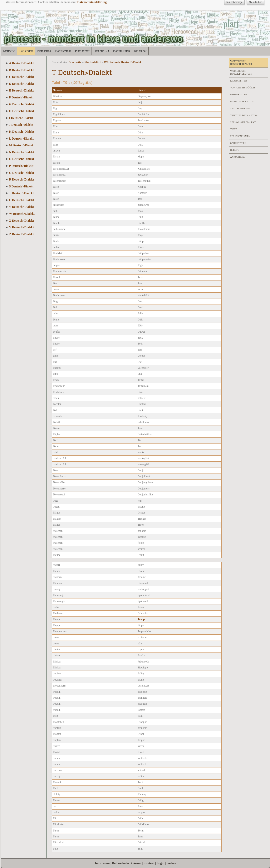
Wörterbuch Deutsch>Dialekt (123, 62)
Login (160, 863)
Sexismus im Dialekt (243, 122)
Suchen (171, 863)
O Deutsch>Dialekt (22, 159)
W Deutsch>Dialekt (22, 214)
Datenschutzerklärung (127, 863)
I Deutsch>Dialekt (21, 118)
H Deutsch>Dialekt (22, 111)
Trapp (141, 619)
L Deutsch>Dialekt (21, 139)
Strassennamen (240, 136)
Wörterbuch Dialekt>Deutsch (241, 72)
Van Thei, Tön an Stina (244, 115)
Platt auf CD (101, 51)
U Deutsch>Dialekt (22, 200)
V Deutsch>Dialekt (21, 207)
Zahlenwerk (238, 143)
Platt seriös (44, 51)
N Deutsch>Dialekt (22, 152)
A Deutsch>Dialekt (21, 63)
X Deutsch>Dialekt (22, 221)
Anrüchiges (238, 157)
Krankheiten (238, 81)
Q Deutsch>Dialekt (22, 173)
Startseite (9, 51)
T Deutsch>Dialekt (21, 193)
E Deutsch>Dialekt (21, 90)
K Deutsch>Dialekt (22, 132)
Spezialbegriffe (240, 108)
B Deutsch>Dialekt (21, 70)
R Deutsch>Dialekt (22, 179)
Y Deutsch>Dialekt (21, 227)
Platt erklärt (26, 51)
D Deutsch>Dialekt (22, 84)
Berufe (235, 150)
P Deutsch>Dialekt (21, 166)
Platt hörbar (82, 51)
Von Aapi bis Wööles (243, 88)
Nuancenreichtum (242, 102)
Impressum (102, 863)
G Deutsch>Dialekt (22, 104)
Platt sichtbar (63, 51)
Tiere (233, 129)
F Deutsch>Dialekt (21, 97)
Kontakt (149, 863)
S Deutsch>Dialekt (21, 186)
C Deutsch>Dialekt (22, 77)
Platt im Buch (121, 51)
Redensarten (238, 95)
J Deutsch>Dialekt (21, 125)
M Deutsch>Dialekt (22, 145)
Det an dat (140, 51)
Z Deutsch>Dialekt (21, 234)
